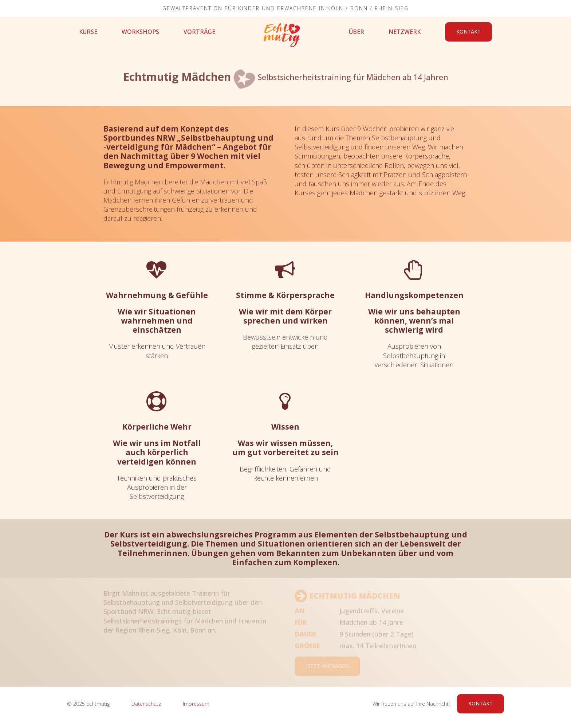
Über (357, 32)
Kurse (88, 32)
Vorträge (199, 32)
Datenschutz (146, 704)
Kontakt (468, 32)
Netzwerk (405, 32)
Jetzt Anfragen (327, 666)
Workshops (140, 32)
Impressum (196, 704)
